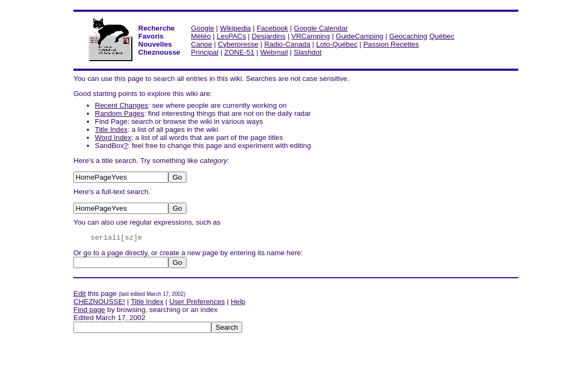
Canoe (201, 44)
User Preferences (197, 302)
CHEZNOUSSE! (99, 302)
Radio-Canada (287, 44)
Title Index (111, 129)
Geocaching (408, 36)
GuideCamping (359, 36)
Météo (201, 36)
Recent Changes (121, 105)
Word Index (113, 138)
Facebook (273, 28)
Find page (89, 310)
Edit (80, 294)
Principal (204, 52)
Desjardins (269, 36)
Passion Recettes (391, 44)
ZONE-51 (239, 52)
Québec (442, 36)
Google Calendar (321, 28)
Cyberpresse (239, 44)
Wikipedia (235, 28)
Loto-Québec (337, 44)
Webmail (274, 52)
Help (238, 302)
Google (202, 28)
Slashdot (308, 52)
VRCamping (311, 36)
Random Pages (120, 113)
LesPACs (231, 36)
